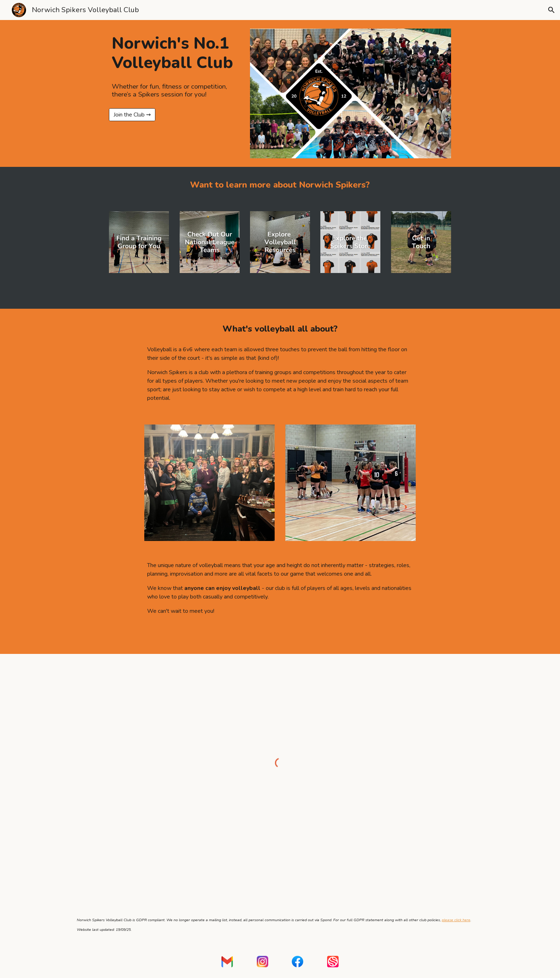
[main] (174, 53)
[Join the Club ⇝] (132, 115)
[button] (551, 10)
